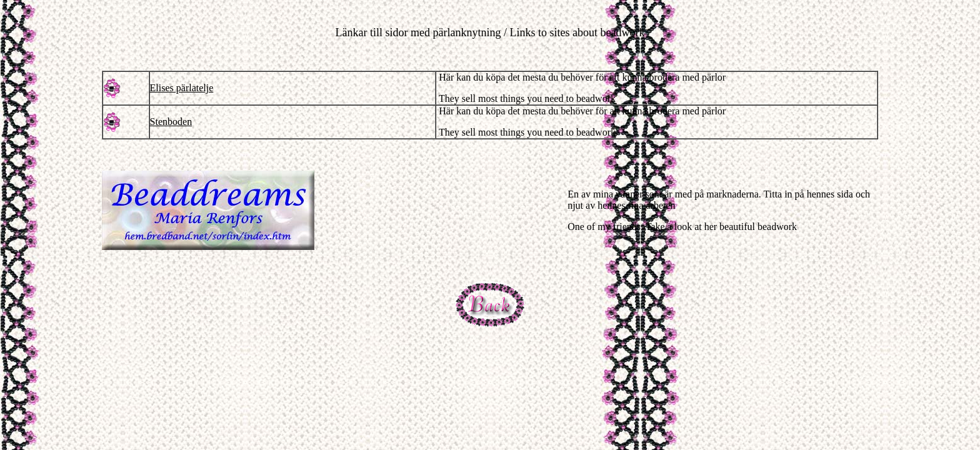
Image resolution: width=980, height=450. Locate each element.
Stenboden (171, 122)
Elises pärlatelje (182, 88)
